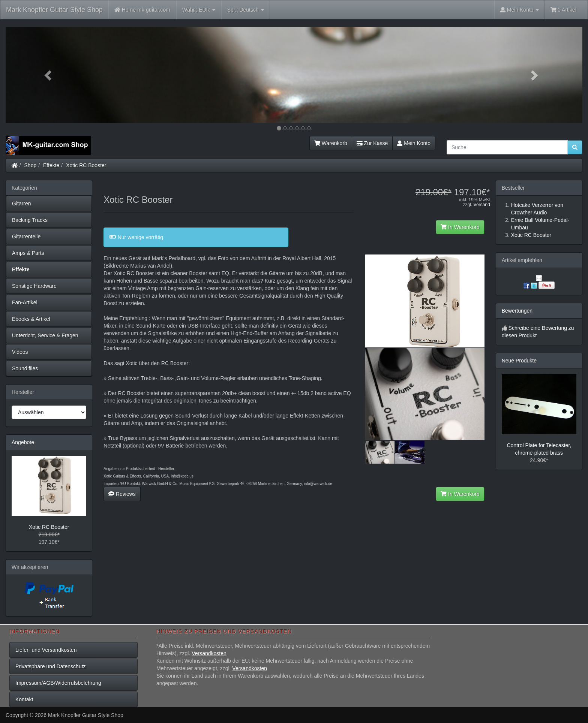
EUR (199, 10)
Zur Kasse (372, 143)
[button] (49, 75)
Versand (482, 205)
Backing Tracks (30, 220)
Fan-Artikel (25, 302)
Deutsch (246, 10)
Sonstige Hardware (34, 286)
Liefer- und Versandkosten (46, 650)
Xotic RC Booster (86, 165)
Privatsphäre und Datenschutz (51, 666)
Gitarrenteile (26, 237)
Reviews (122, 494)
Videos (20, 352)
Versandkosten (209, 653)
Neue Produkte (519, 361)
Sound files (25, 368)
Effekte (51, 165)
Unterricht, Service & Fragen (45, 335)
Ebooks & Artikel (31, 319)
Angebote (23, 442)
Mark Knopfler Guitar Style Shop (54, 10)
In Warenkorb (460, 227)
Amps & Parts (28, 253)
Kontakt (24, 699)
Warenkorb (331, 143)
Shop (31, 165)
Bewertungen (517, 311)
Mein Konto (414, 143)
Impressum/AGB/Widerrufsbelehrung (58, 683)
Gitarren (22, 204)
